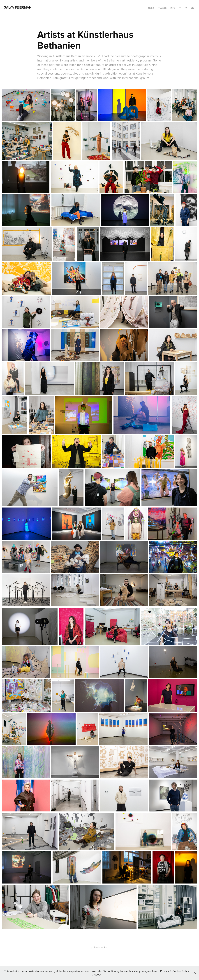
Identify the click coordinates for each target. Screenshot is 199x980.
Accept (97, 974)
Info (173, 8)
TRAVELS (162, 8)
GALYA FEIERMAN (18, 7)
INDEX (151, 8)
